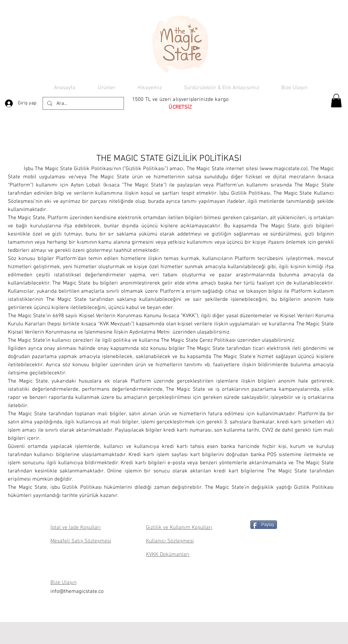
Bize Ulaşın (63, 583)
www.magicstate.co (284, 169)
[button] (336, 101)
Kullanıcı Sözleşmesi (170, 541)
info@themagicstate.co (77, 591)
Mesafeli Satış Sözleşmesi (81, 541)
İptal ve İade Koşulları (76, 527)
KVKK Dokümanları (168, 554)
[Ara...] (83, 104)
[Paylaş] (264, 525)
